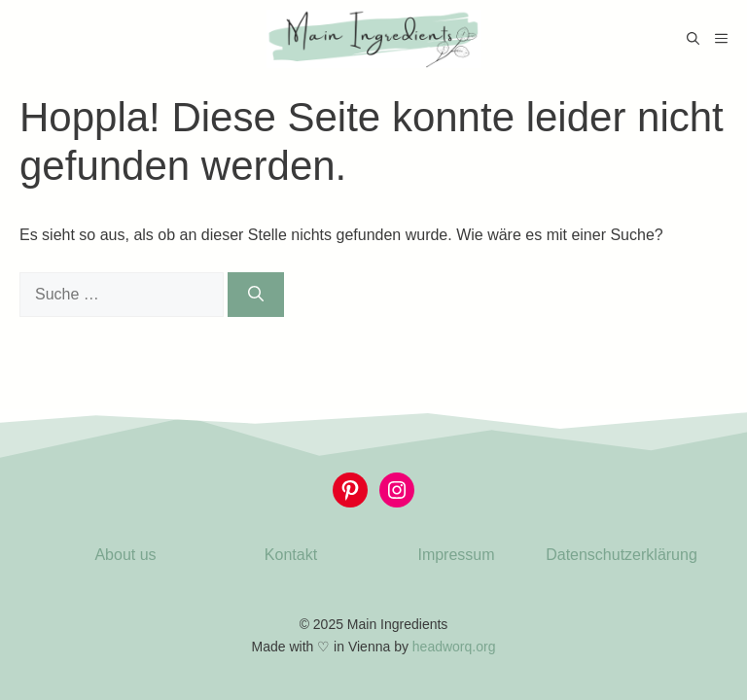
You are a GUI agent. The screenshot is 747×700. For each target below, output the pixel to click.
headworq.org (454, 647)
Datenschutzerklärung (622, 555)
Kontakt (291, 555)
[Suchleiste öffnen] (693, 39)
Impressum (456, 555)
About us (125, 555)
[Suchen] (256, 295)
